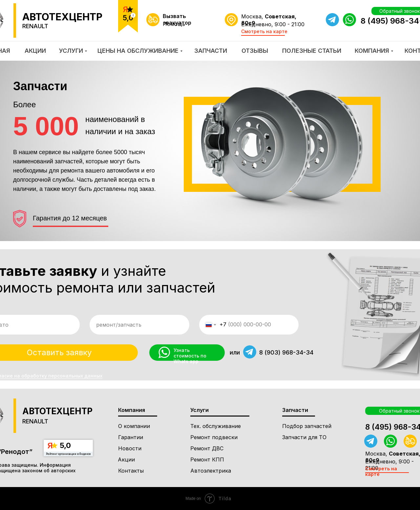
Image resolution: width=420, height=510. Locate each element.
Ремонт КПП (207, 459)
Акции (126, 459)
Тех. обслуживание (216, 426)
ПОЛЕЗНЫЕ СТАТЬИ (312, 51)
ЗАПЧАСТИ (211, 51)
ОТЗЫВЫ (255, 51)
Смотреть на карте (264, 31)
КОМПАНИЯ (372, 51)
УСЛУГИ (71, 51)
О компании (134, 426)
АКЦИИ (35, 51)
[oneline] (139, 325)
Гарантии (131, 437)
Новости (130, 448)
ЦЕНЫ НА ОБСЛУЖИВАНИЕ (138, 51)
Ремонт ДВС (207, 448)
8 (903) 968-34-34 (286, 352)
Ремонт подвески (214, 437)
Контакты (131, 471)
